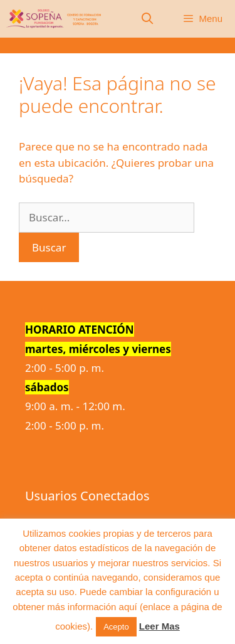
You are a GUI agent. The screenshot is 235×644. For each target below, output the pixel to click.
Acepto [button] (116, 627)
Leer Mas (159, 626)
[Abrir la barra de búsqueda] (148, 19)
